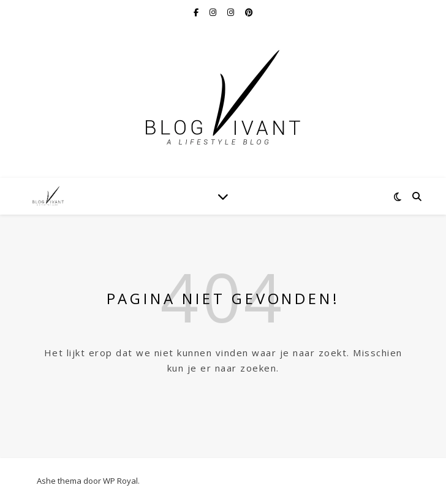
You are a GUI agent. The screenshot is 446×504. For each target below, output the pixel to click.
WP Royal (120, 481)
